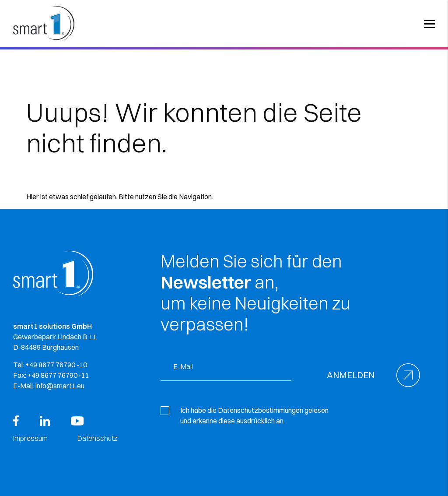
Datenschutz (97, 438)
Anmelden (351, 375)
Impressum (30, 438)
